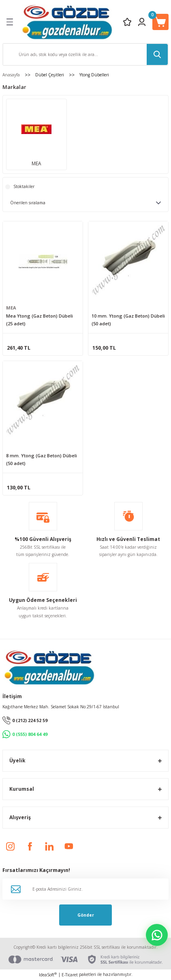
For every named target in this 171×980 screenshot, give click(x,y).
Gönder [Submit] (86, 915)
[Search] (85, 54)
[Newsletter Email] (85, 889)
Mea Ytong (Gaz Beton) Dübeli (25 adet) (40, 320)
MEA (11, 308)
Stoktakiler (24, 186)
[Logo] (67, 22)
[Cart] (160, 22)
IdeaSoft (48, 975)
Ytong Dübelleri (94, 75)
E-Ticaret (70, 975)
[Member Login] (142, 22)
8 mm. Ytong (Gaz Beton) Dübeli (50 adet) (42, 459)
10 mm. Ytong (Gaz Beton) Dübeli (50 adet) (128, 320)
